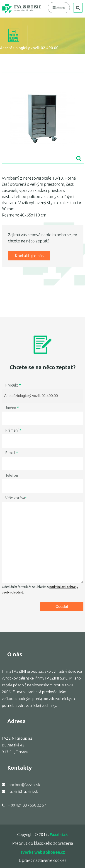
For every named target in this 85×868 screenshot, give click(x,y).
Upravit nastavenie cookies (43, 860)
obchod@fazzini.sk (24, 785)
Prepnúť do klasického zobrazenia (43, 843)
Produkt (13, 385)
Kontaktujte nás (29, 256)
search (78, 8)
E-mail (12, 453)
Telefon (12, 475)
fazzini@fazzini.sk (23, 791)
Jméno (12, 408)
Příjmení (13, 430)
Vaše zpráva (16, 498)
